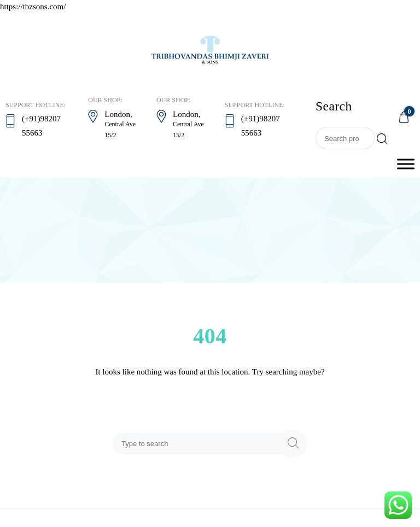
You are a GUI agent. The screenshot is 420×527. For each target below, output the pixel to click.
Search (382, 139)
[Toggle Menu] (406, 164)
